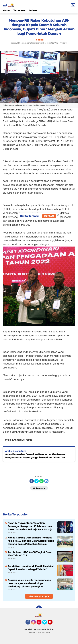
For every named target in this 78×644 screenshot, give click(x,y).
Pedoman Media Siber (44, 629)
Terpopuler (19, 10)
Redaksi (28, 629)
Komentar (39, 488)
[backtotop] (39, 608)
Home (6, 10)
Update (49, 216)
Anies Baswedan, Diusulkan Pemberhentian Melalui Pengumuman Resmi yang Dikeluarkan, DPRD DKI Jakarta (35, 456)
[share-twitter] (37, 481)
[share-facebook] (32, 481)
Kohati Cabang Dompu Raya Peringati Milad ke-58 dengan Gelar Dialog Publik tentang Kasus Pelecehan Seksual (31, 541)
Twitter (46, 623)
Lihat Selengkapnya (39, 596)
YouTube (52, 623)
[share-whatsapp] (41, 481)
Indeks (33, 10)
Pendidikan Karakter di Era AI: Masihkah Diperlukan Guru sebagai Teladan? (31, 568)
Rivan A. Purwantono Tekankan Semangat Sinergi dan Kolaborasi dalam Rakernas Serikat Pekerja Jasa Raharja (31, 526)
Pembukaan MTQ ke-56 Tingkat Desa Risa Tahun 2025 (30, 554)
